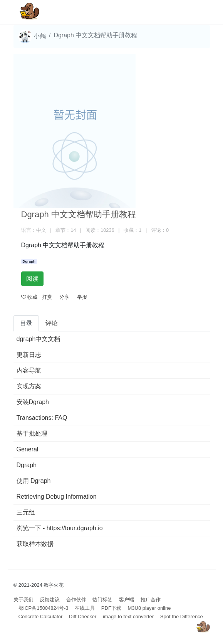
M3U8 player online (149, 608)
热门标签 (102, 600)
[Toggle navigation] (193, 12)
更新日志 (29, 355)
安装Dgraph (33, 402)
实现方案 (29, 386)
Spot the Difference (182, 617)
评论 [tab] (52, 323)
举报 (82, 297)
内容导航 (29, 370)
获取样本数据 (35, 544)
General (28, 449)
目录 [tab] (26, 323)
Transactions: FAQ (42, 418)
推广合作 (151, 600)
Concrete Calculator (41, 617)
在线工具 (85, 608)
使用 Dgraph (34, 481)
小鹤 (32, 37)
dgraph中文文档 (39, 339)
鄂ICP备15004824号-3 (44, 608)
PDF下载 (111, 608)
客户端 (127, 600)
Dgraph (29, 261)
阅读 (32, 279)
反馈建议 (50, 600)
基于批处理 (32, 433)
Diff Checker (83, 617)
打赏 (47, 297)
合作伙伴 (76, 600)
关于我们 (23, 600)
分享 (64, 297)
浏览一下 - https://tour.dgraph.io (60, 528)
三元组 (26, 512)
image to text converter (128, 617)
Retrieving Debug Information (57, 497)
